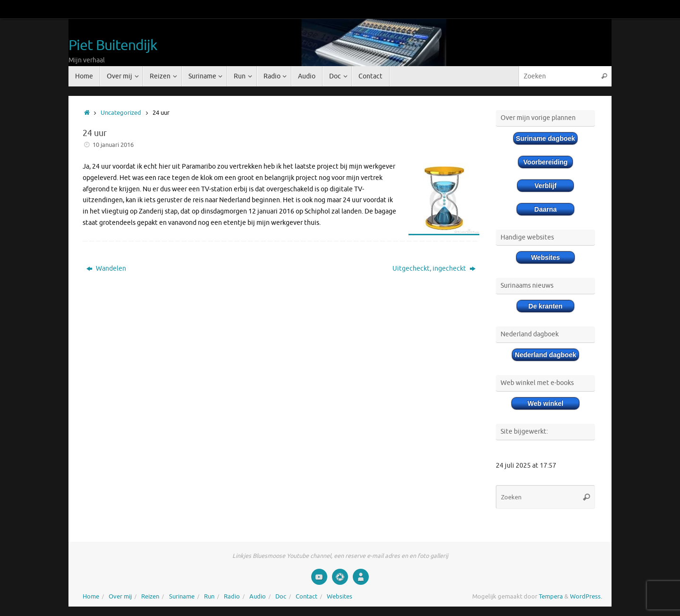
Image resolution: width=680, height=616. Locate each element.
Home (91, 597)
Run (209, 597)
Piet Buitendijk (113, 46)
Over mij (120, 597)
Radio (232, 597)
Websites (340, 597)
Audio (258, 597)
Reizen (150, 597)
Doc (281, 597)
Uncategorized (121, 113)
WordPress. (586, 597)
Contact (306, 597)
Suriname (182, 597)
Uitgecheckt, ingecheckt (434, 269)
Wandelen (106, 269)
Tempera (551, 597)
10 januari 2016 (113, 145)
